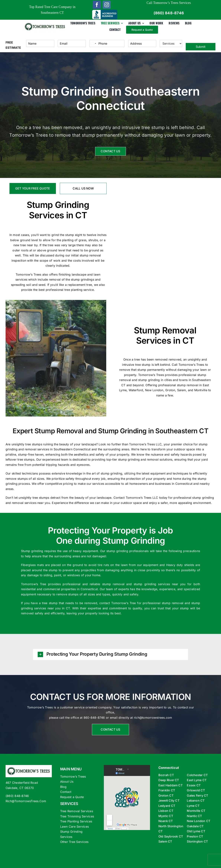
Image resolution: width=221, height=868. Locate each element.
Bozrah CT (166, 775)
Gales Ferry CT (197, 795)
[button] (110, 654)
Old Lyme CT (196, 831)
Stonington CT (197, 841)
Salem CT (165, 841)
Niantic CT (194, 816)
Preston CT (195, 836)
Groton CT (166, 795)
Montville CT (196, 811)
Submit (201, 47)
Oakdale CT (195, 826)
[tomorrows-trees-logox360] (45, 22)
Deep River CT (169, 780)
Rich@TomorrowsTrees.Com (26, 801)
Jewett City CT (169, 801)
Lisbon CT (166, 811)
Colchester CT (197, 775)
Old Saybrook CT (171, 836)
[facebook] (97, 5)
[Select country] (93, 44)
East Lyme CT (197, 780)
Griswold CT (196, 790)
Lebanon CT (196, 801)
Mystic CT (166, 816)
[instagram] (107, 5)
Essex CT (194, 785)
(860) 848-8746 (17, 796)
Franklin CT (167, 790)
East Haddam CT (170, 785)
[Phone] (107, 44)
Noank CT (166, 821)
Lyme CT (193, 806)
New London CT (199, 821)
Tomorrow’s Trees (29, 274)
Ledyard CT (167, 806)
